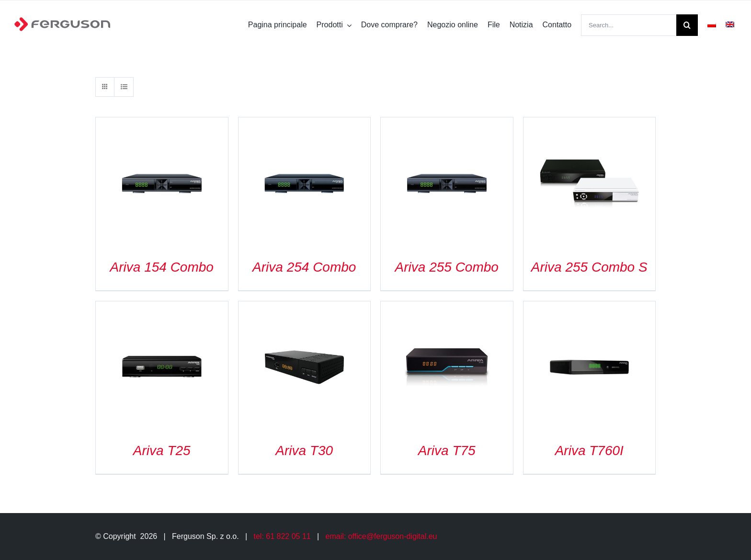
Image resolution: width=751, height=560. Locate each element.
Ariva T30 (304, 451)
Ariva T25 (162, 451)
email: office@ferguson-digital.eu (381, 536)
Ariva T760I (589, 451)
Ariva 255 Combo (447, 267)
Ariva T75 (447, 451)
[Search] (687, 25)
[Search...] (629, 25)
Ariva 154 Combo (162, 267)
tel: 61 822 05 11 (282, 536)
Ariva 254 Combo (304, 267)
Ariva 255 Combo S (589, 267)
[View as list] (124, 87)
